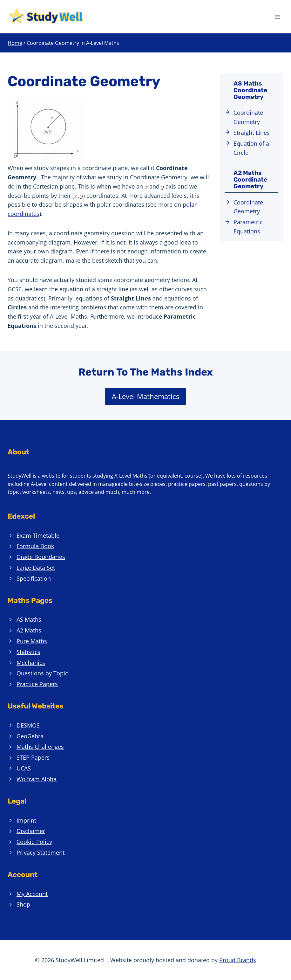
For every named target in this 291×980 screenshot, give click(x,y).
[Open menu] (277, 17)
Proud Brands (238, 960)
